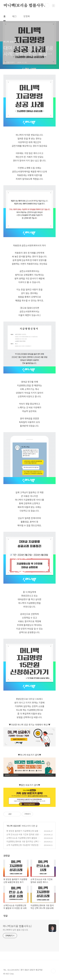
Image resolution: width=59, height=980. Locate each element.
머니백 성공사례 (14, 826)
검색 (47, 6)
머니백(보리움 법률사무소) (26, 6)
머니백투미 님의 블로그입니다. (16, 930)
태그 (14, 16)
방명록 (27, 16)
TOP (53, 971)
